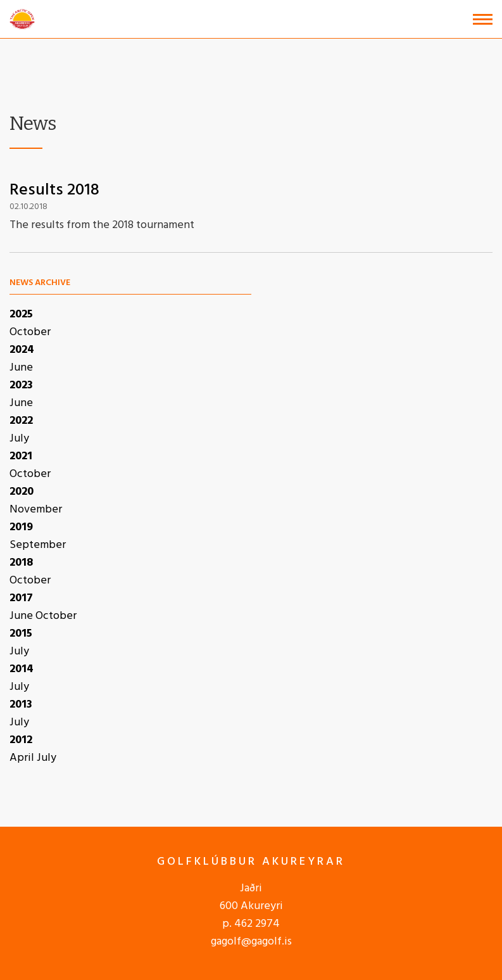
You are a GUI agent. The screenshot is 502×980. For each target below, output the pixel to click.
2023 (21, 385)
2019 (21, 527)
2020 (22, 492)
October (30, 332)
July (19, 439)
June (21, 368)
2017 (21, 598)
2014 (22, 669)
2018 (21, 563)
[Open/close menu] (483, 19)
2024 (22, 350)
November (36, 510)
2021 (21, 456)
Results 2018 (54, 190)
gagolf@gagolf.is (251, 942)
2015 (21, 634)
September (38, 545)
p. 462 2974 (251, 924)
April (23, 758)
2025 (21, 315)
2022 (21, 421)
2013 (21, 705)
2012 (21, 740)
